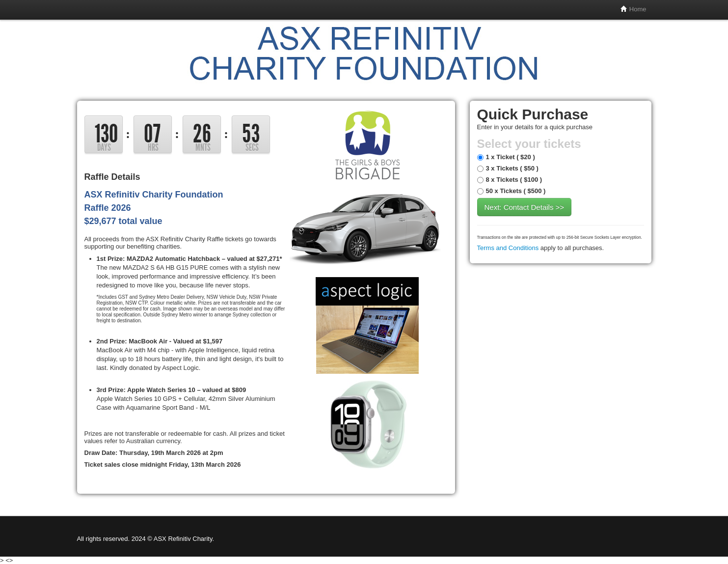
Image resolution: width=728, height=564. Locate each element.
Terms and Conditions (508, 248)
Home (633, 9)
